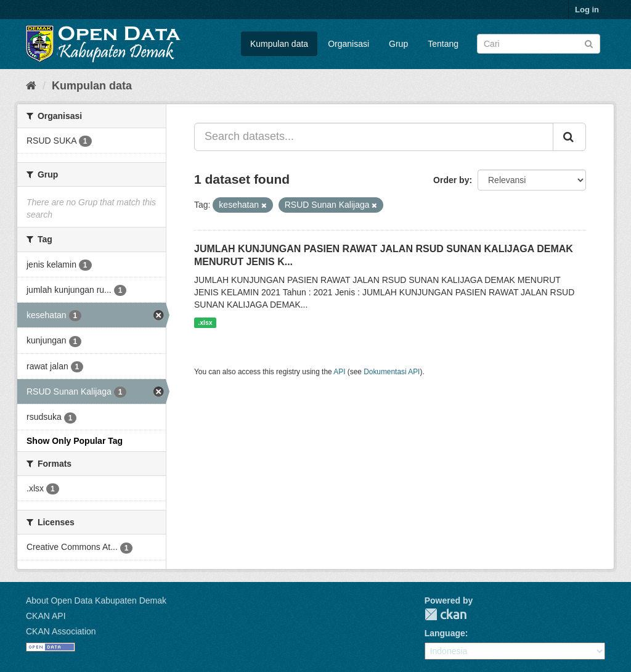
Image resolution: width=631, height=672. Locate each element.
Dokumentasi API (392, 372)
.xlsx (205, 322)
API (339, 372)
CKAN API (46, 616)
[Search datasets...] (374, 137)
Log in (587, 10)
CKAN (446, 614)
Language (445, 633)
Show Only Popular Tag (75, 441)
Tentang (443, 44)
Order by (451, 180)
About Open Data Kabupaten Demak (96, 600)
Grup (398, 44)
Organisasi (348, 44)
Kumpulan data (279, 44)
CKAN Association (61, 631)
